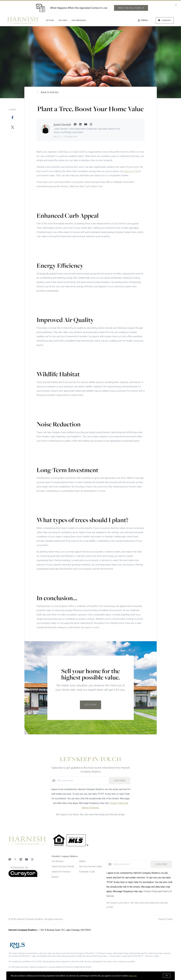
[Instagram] (32, 859)
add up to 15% (131, 171)
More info (133, 976)
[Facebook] (10, 859)
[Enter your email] (82, 781)
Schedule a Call (87, 872)
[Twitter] (15, 859)
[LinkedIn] (21, 859)
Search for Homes (61, 872)
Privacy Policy (166, 919)
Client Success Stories (63, 866)
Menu (143, 21)
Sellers (63, 20)
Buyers (50, 20)
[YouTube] (26, 859)
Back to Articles (50, 92)
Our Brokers (79, 20)
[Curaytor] (23, 876)
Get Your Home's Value (91, 866)
